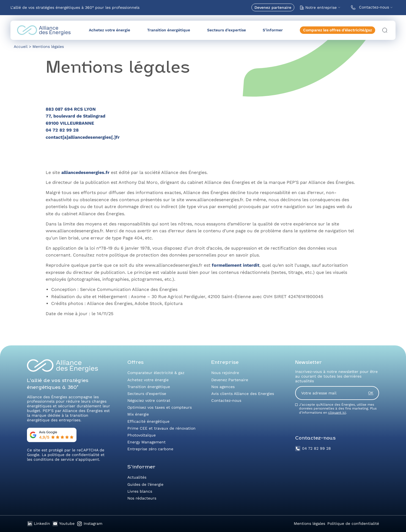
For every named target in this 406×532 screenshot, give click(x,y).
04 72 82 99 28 (313, 449)
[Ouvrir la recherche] (385, 30)
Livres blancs (140, 491)
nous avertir (138, 231)
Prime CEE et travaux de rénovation (161, 428)
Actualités (137, 477)
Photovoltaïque (142, 435)
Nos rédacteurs (142, 498)
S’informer (273, 30)
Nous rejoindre (225, 373)
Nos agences (223, 387)
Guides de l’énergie (145, 484)
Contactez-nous (369, 7)
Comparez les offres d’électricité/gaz (338, 30)
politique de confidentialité (73, 455)
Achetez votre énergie (109, 30)
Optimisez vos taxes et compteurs (160, 407)
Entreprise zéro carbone (150, 449)
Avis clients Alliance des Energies (243, 394)
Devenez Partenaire (230, 380)
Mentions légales (309, 523)
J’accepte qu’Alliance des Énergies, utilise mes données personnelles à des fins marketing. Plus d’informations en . (338, 409)
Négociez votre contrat (149, 400)
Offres (135, 363)
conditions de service (54, 459)
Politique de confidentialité (353, 523)
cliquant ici (337, 413)
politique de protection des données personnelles (163, 255)
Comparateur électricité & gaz (156, 373)
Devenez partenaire (273, 7)
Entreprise (225, 363)
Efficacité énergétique (148, 421)
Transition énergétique (169, 30)
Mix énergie (138, 414)
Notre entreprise (318, 7)
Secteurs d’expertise (227, 30)
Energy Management (146, 442)
